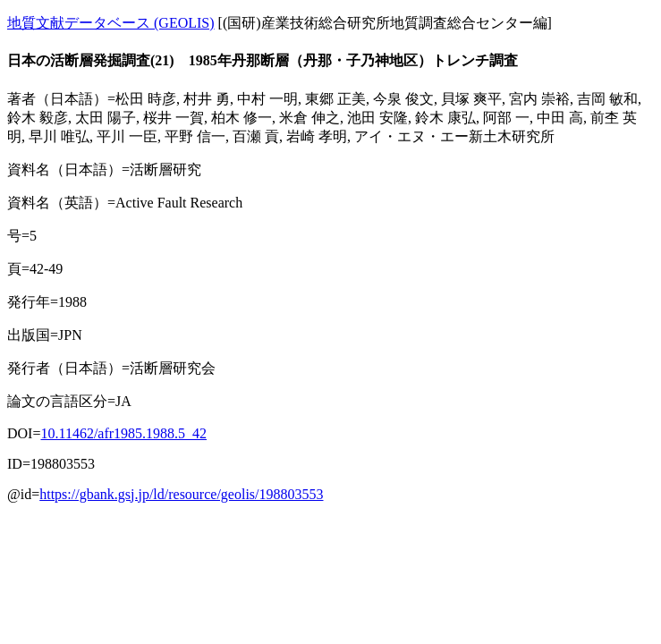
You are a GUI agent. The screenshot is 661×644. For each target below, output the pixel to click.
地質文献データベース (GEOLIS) (111, 23)
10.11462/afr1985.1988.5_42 (123, 433)
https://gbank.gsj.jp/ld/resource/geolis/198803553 (181, 494)
